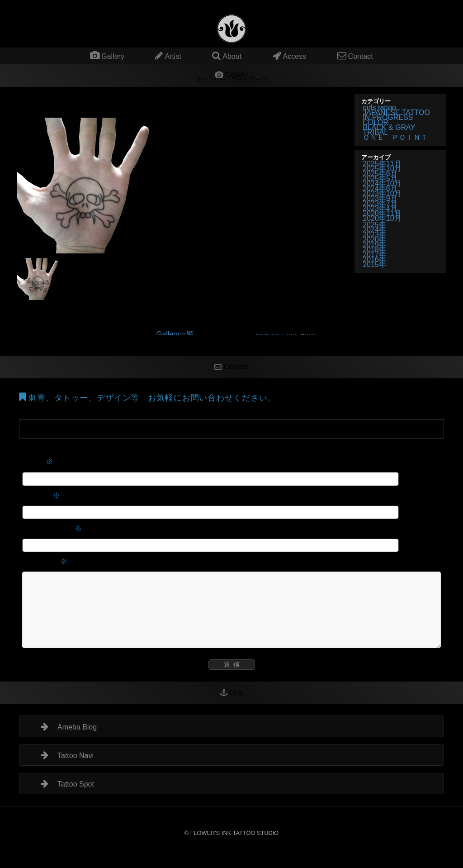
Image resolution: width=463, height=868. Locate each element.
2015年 (374, 265)
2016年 (374, 260)
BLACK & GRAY (389, 127)
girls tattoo (379, 107)
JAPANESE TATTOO (396, 112)
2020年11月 (382, 213)
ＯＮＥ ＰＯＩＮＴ (395, 137)
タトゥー (271, 4)
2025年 (374, 225)
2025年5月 (380, 179)
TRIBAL (375, 132)
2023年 (374, 235)
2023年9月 (380, 198)
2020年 (374, 240)
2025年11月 (382, 164)
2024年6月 (380, 188)
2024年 (374, 230)
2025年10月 (382, 169)
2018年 (374, 250)
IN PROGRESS (388, 117)
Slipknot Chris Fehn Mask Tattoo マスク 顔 (291, 335)
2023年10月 (382, 193)
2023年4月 (380, 208)
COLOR (376, 122)
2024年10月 (382, 184)
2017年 (374, 255)
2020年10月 (382, 218)
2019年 (374, 245)
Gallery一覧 (175, 334)
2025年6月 (380, 174)
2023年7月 (380, 203)
